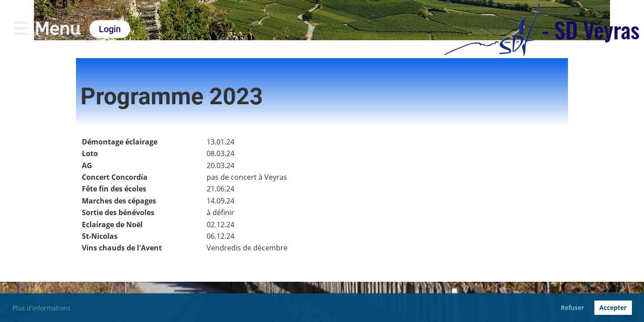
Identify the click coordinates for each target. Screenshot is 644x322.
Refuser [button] (572, 307)
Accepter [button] (613, 307)
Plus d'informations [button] (42, 308)
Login (110, 29)
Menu (47, 29)
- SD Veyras (591, 29)
